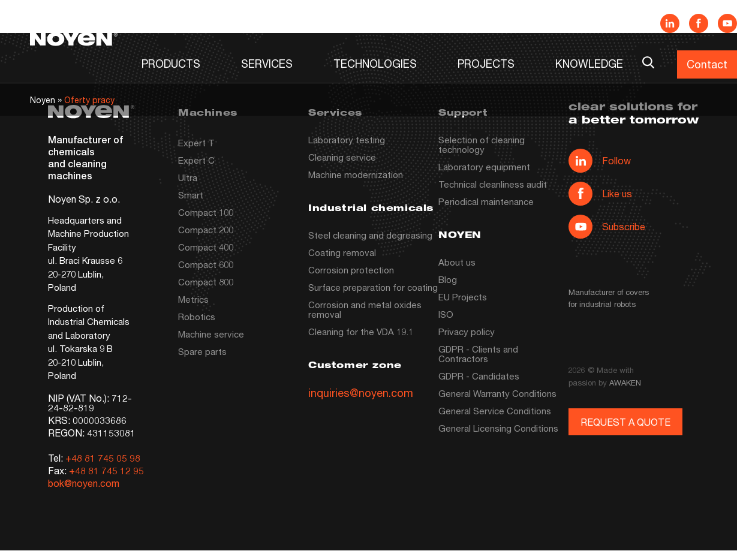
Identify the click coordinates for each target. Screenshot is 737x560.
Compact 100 (206, 212)
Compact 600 (206, 264)
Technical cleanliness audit (493, 184)
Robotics (197, 317)
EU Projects (463, 297)
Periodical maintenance (486, 201)
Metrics (193, 299)
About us (457, 262)
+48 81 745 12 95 (106, 470)
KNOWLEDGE (589, 64)
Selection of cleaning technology (482, 144)
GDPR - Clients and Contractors (478, 354)
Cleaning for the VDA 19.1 (361, 332)
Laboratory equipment (484, 167)
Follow (600, 161)
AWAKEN (625, 383)
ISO (446, 314)
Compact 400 (206, 247)
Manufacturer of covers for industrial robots (609, 298)
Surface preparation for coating (373, 287)
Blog (448, 279)
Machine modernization (356, 174)
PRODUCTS (171, 64)
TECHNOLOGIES (375, 64)
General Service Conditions (495, 411)
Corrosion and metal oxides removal (365, 309)
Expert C (196, 160)
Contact (707, 64)
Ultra (188, 177)
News (457, 22)
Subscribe (607, 227)
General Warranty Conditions (497, 393)
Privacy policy (467, 332)
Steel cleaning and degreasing (370, 235)
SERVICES (267, 64)
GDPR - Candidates (479, 376)
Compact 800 (206, 282)
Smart (191, 195)
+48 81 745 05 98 (103, 458)
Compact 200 (206, 230)
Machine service (211, 334)
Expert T (196, 143)
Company (526, 22)
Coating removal (342, 252)
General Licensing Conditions (498, 428)
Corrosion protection (351, 270)
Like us (600, 194)
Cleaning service (342, 157)
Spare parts (202, 351)
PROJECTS (486, 64)
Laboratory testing (347, 140)
